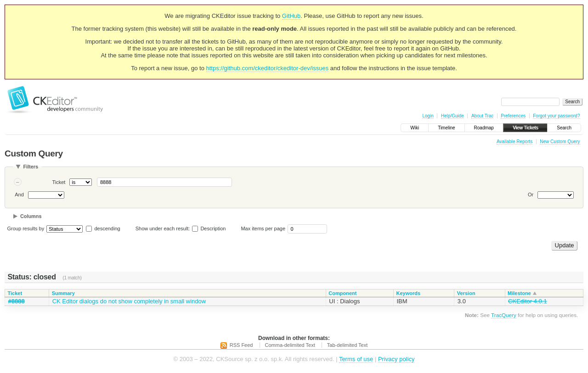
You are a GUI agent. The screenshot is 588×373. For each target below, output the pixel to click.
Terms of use (356, 359)
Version (466, 293)
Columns (31, 216)
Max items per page (263, 228)
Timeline (446, 128)
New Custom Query (560, 142)
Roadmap (484, 128)
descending (107, 228)
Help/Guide (452, 116)
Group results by (26, 228)
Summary (63, 293)
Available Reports (514, 142)
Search (564, 128)
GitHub (291, 16)
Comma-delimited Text (290, 345)
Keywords (408, 293)
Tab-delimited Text (347, 345)
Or (531, 195)
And (19, 195)
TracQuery (504, 315)
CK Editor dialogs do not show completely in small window (129, 301)
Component (342, 293)
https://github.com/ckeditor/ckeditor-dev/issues (268, 68)
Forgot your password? (556, 116)
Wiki (415, 128)
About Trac (482, 116)
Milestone (519, 293)
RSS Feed (241, 345)
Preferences (513, 116)
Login (428, 116)
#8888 (17, 301)
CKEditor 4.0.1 (528, 301)
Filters (31, 167)
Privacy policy (396, 359)
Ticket (59, 182)
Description (209, 228)
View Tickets (525, 128)
